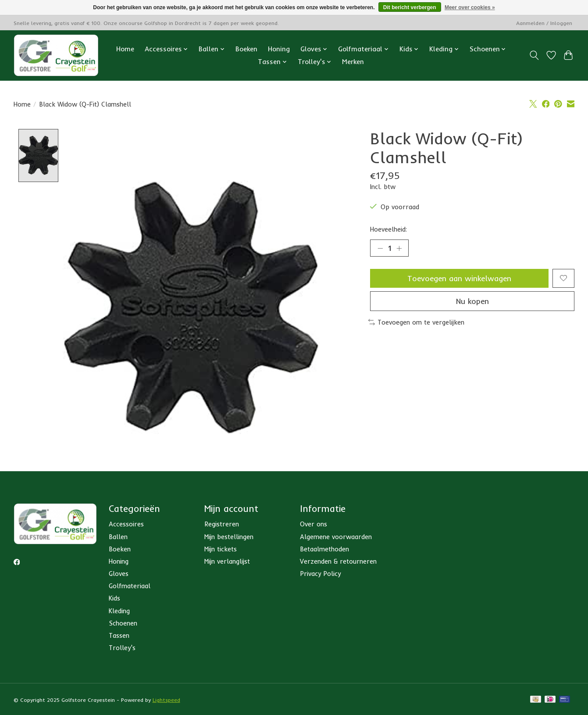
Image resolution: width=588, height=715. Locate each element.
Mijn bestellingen (229, 537)
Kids (114, 599)
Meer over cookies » (470, 7)
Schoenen (123, 623)
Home (125, 49)
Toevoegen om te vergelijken (417, 323)
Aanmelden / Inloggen (544, 23)
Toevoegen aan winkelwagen (459, 278)
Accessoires (126, 524)
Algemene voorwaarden (336, 537)
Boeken (246, 49)
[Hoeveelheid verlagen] (380, 248)
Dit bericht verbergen (410, 7)
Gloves (119, 574)
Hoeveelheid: (388, 229)
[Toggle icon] (534, 55)
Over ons (314, 524)
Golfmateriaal (130, 586)
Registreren (222, 524)
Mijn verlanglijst (227, 561)
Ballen (118, 537)
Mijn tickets (221, 549)
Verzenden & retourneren (338, 561)
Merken (353, 62)
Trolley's (122, 648)
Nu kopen (472, 301)
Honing (279, 49)
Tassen (119, 635)
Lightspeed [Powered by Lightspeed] (166, 700)
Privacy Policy (320, 574)
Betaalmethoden (324, 549)
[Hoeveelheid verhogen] (399, 248)
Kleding (119, 611)
